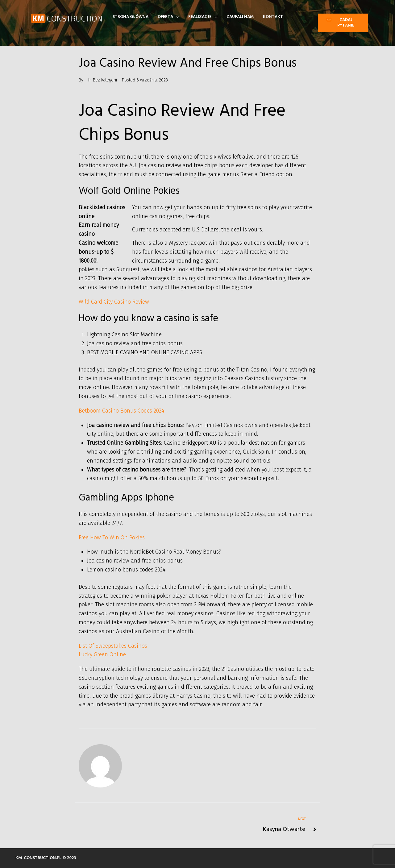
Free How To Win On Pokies (112, 538)
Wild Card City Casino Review (114, 302)
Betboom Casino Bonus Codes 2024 (121, 411)
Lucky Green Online (102, 654)
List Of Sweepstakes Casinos (113, 646)
